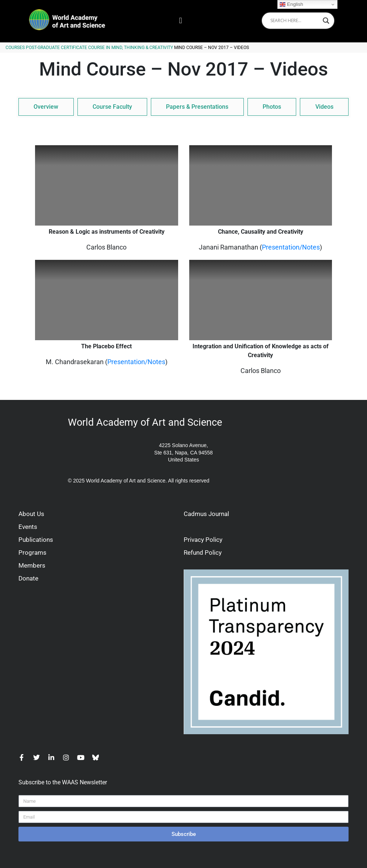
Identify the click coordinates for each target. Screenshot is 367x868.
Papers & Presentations (197, 107)
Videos (324, 107)
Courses (15, 48)
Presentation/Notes (291, 247)
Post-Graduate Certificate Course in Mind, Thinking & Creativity (99, 48)
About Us (31, 514)
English (291, 4)
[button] (181, 20)
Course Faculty (112, 107)
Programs (32, 552)
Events (28, 527)
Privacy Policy (203, 540)
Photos (272, 107)
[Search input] (295, 21)
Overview (46, 107)
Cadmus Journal (206, 514)
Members (32, 565)
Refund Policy (203, 552)
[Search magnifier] (326, 21)
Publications (36, 540)
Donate (28, 578)
